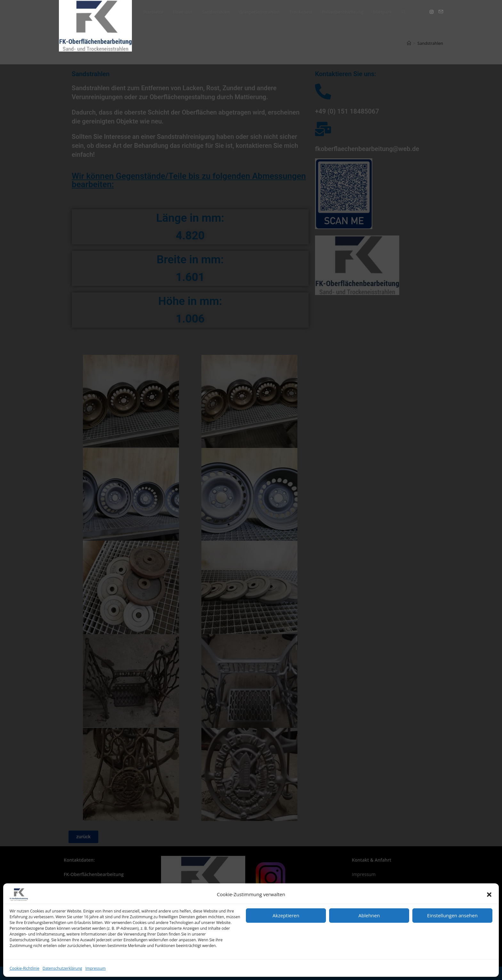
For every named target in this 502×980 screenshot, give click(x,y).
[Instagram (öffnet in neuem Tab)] (432, 12)
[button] (489, 895)
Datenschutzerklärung (62, 968)
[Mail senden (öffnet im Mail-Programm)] (441, 12)
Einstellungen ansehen (452, 915)
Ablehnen (369, 915)
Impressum (96, 968)
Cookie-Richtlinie (24, 968)
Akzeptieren (286, 915)
